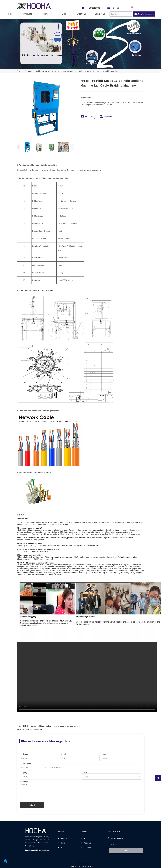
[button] (28, 14)
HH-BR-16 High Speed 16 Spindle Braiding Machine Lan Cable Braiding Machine (87, 71)
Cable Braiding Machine (45, 71)
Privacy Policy (73, 866)
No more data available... (33, 729)
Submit (32, 805)
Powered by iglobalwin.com (80, 863)
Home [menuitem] (10, 14)
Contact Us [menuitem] (100, 14)
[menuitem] (28, 14)
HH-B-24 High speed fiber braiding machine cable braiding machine (51, 726)
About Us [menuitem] (82, 14)
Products (30, 71)
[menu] (55, 14)
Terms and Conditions (86, 866)
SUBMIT (126, 851)
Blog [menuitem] (64, 14)
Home (22, 71)
